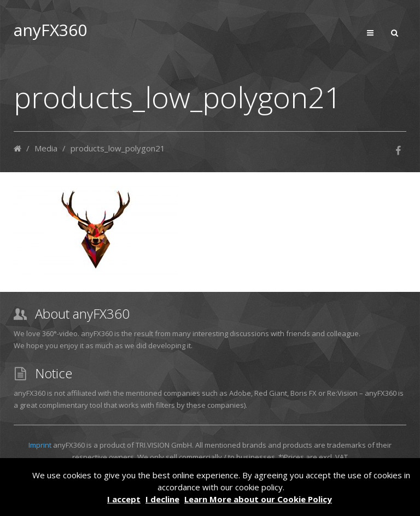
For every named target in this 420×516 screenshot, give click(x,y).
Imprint (40, 445)
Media (46, 148)
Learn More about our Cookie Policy (258, 499)
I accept (124, 499)
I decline (162, 499)
